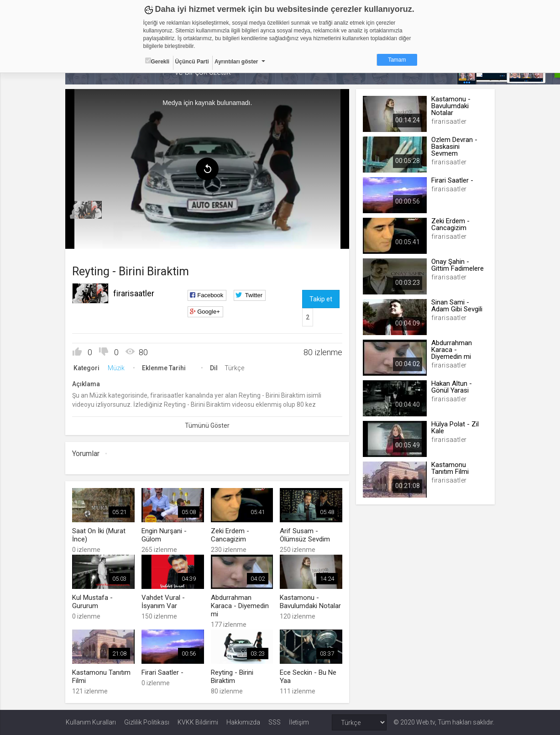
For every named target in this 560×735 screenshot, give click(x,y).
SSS (275, 722)
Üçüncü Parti (192, 62)
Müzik (117, 368)
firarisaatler (134, 293)
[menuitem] (86, 210)
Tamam (397, 60)
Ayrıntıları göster (236, 62)
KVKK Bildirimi (198, 722)
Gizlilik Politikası (147, 722)
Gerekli (157, 61)
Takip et (321, 299)
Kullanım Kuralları (91, 722)
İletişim (299, 722)
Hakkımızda (243, 722)
